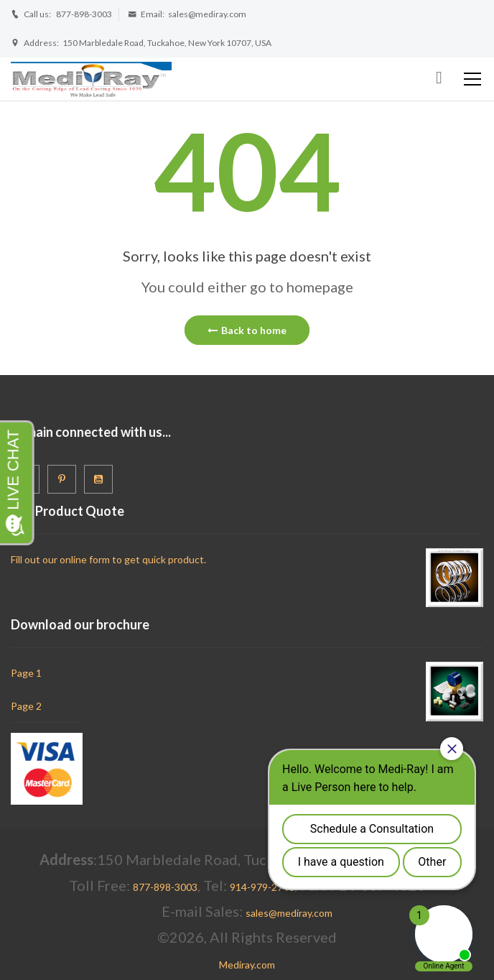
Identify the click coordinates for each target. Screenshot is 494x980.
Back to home (247, 330)
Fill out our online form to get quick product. (108, 559)
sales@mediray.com (207, 14)
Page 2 (26, 706)
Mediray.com (247, 965)
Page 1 (26, 673)
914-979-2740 (262, 887)
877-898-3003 (84, 14)
